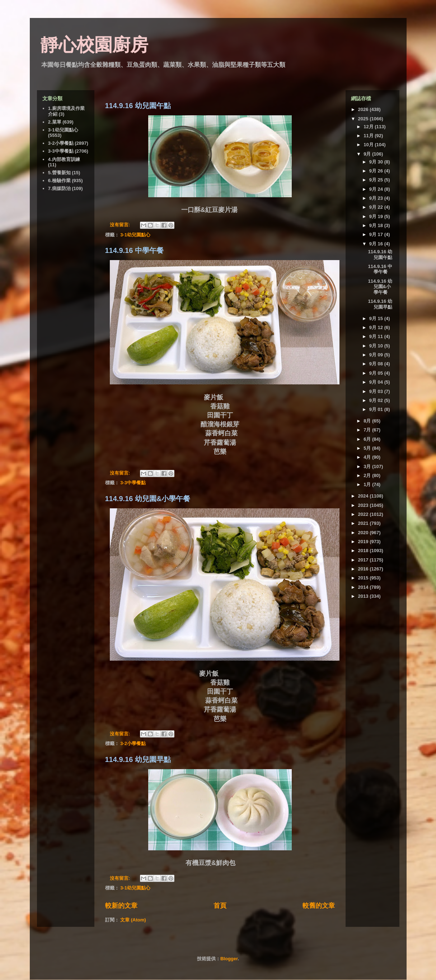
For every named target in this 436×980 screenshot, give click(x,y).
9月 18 (377, 225)
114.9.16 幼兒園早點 (138, 759)
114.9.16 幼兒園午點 (138, 106)
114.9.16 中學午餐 (134, 250)
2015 (364, 578)
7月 (368, 430)
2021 (364, 523)
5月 (368, 448)
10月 (369, 145)
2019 (364, 542)
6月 (368, 439)
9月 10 (377, 346)
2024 (364, 496)
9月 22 (377, 207)
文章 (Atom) (133, 920)
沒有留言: (121, 225)
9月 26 (377, 171)
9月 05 (377, 373)
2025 (364, 119)
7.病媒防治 (59, 188)
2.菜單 (55, 122)
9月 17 (377, 234)
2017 (364, 560)
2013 (364, 596)
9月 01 (377, 409)
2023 (364, 505)
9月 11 (377, 336)
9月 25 (377, 180)
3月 (368, 466)
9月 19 (377, 216)
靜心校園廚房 (94, 45)
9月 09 (377, 355)
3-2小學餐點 (133, 743)
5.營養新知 (59, 173)
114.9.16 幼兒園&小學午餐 (148, 499)
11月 (369, 136)
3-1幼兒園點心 (135, 235)
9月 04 (377, 382)
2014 (364, 587)
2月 (368, 475)
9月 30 (377, 162)
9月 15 (377, 318)
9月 (368, 154)
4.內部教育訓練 (64, 159)
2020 (364, 533)
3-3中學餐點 (133, 483)
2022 (364, 514)
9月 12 (377, 327)
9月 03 (377, 391)
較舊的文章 (319, 906)
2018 (364, 551)
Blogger (229, 959)
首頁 (220, 906)
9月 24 (377, 189)
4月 (368, 457)
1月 (368, 484)
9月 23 (377, 198)
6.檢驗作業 (59, 181)
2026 (364, 109)
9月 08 (377, 364)
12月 (369, 127)
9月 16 (377, 244)
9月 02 (377, 400)
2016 (364, 569)
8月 (368, 421)
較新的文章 (121, 906)
